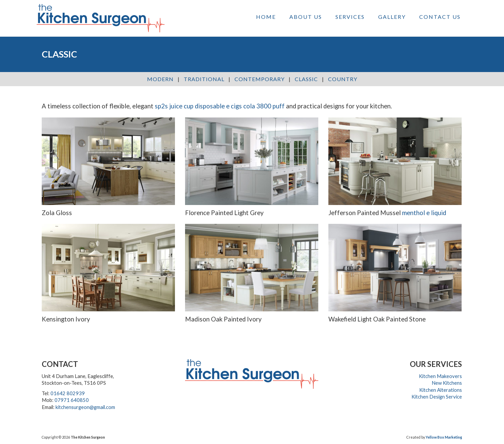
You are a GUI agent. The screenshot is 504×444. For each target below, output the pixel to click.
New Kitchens (447, 383)
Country (343, 79)
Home (266, 17)
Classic (306, 79)
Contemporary (260, 79)
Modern (160, 79)
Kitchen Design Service (437, 397)
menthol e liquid (424, 213)
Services (350, 17)
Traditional (204, 79)
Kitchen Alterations (441, 390)
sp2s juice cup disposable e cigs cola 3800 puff (220, 106)
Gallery (392, 17)
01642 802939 (68, 393)
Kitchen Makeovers (440, 376)
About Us (306, 17)
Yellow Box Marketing (444, 437)
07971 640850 (72, 400)
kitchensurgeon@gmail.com (85, 407)
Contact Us (440, 17)
